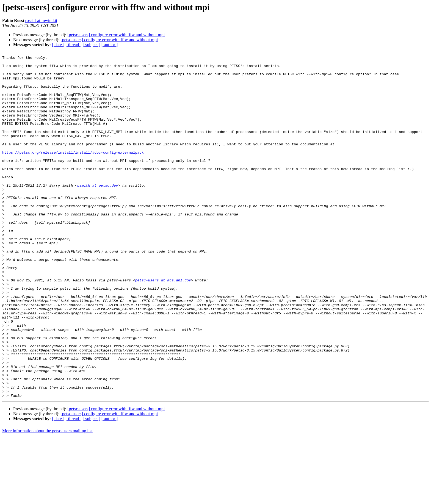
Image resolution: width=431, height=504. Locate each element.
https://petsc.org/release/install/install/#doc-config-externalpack (73, 172)
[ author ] (110, 45)
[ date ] (58, 45)
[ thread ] (74, 45)
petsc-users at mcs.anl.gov (163, 325)
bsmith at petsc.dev (98, 212)
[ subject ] (92, 45)
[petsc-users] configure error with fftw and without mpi (116, 35)
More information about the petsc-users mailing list (47, 499)
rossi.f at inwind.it (41, 20)
